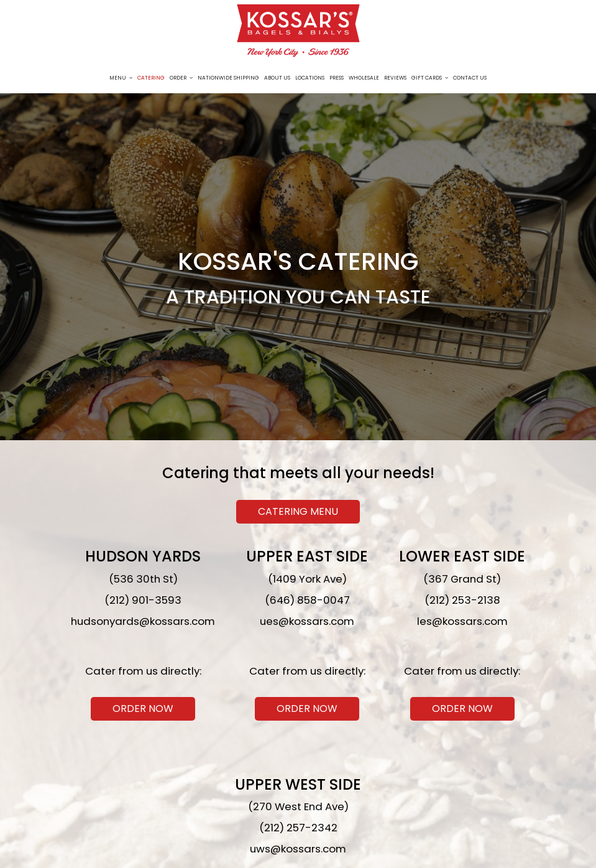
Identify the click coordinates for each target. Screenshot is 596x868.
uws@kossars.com (298, 849)
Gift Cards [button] (430, 78)
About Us (277, 78)
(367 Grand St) (462, 579)
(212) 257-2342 (298, 828)
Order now (132, 710)
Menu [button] (121, 78)
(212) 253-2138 (462, 600)
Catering (151, 78)
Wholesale (364, 78)
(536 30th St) (143, 579)
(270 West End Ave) (298, 806)
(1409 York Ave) (307, 579)
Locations (310, 78)
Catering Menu (298, 511)
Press (337, 78)
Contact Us (470, 78)
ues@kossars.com (307, 621)
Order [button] (181, 78)
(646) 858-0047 (307, 600)
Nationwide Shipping (228, 78)
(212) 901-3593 (143, 600)
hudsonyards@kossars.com (143, 621)
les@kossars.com (462, 621)
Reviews (395, 78)
